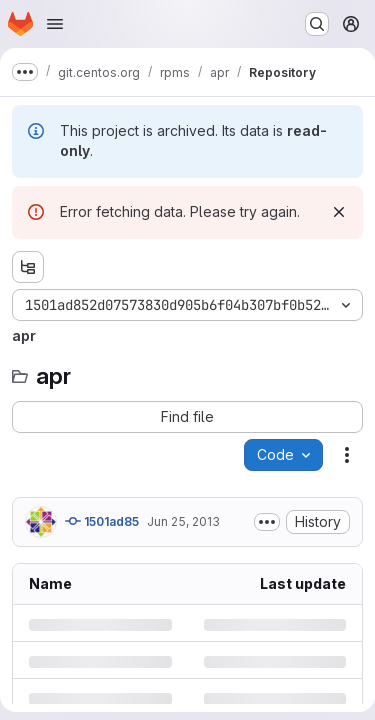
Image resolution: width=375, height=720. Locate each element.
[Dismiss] (339, 212)
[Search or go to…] (317, 24)
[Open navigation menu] (55, 24)
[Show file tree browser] (28, 267)
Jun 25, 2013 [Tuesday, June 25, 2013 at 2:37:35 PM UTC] (183, 521)
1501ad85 (102, 521)
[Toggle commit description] (267, 522)
